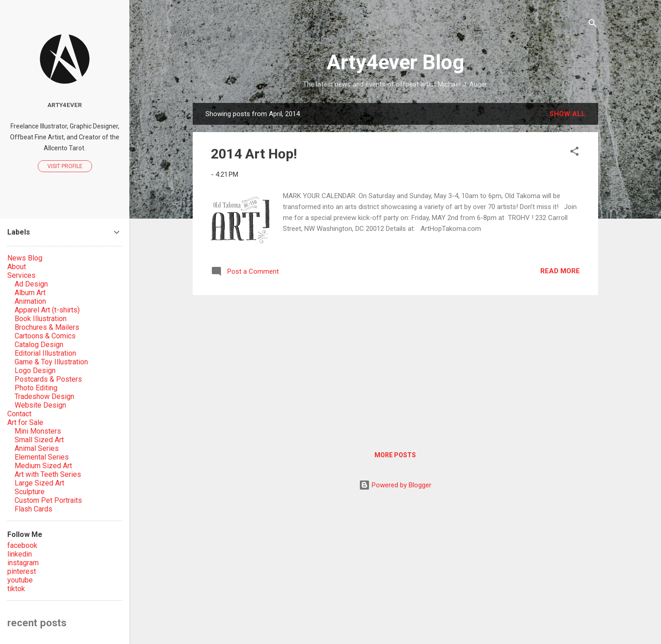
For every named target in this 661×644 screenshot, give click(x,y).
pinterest (22, 571)
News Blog (25, 258)
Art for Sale (25, 422)
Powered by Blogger (395, 485)
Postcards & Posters (48, 379)
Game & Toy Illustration (51, 362)
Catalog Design (39, 345)
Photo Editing (36, 388)
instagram (23, 563)
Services (21, 275)
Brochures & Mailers (47, 327)
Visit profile (65, 166)
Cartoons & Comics (45, 336)
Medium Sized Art (43, 466)
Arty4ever (65, 105)
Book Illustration (41, 319)
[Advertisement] (395, 366)
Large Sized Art (39, 483)
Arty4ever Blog (395, 62)
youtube (20, 580)
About (17, 267)
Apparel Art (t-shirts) (47, 310)
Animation (30, 301)
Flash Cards (33, 509)
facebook (22, 545)
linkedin (20, 554)
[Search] (593, 25)
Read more (560, 271)
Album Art (30, 293)
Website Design (40, 405)
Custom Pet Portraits (48, 500)
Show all (567, 114)
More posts (395, 455)
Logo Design (35, 371)
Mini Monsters (38, 431)
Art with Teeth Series (48, 474)
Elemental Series (42, 457)
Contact (19, 414)
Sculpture (30, 492)
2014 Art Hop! (254, 154)
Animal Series (37, 448)
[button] (574, 153)
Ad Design (31, 284)
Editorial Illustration (45, 353)
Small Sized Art (39, 440)
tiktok (16, 589)
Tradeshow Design (44, 396)
